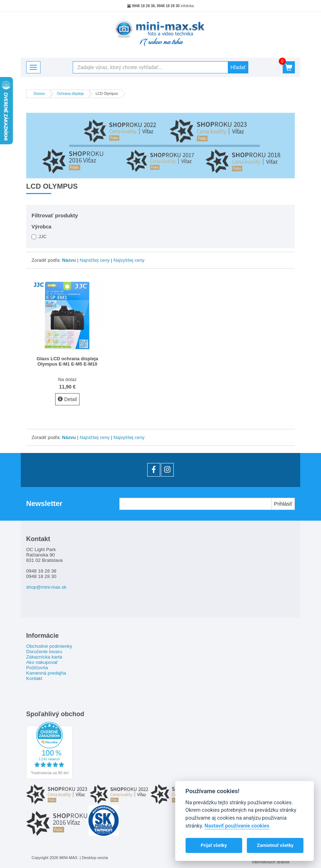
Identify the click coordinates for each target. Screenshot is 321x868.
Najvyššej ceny (129, 260)
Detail (67, 399)
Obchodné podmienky (49, 646)
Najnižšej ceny (95, 260)
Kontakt (34, 678)
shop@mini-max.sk (46, 587)
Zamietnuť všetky (275, 845)
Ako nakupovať (42, 662)
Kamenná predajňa (46, 673)
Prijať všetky (214, 845)
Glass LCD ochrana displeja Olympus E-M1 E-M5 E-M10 (67, 361)
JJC (39, 237)
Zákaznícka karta (44, 657)
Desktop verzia (95, 858)
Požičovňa (37, 668)
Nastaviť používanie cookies (237, 826)
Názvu (69, 260)
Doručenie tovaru (44, 652)
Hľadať (238, 67)
